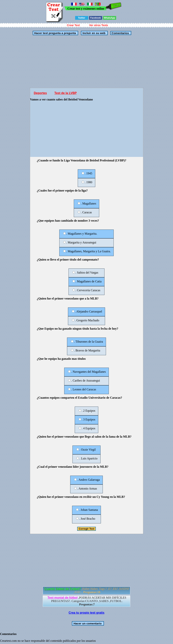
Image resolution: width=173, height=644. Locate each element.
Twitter (82, 18)
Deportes (40, 93)
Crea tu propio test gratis (86, 613)
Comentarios (120, 33)
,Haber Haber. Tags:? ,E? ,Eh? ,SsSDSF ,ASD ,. (87, 590)
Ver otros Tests (99, 25)
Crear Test (73, 25)
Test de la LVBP (66, 93)
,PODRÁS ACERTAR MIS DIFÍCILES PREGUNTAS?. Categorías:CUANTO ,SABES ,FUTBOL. (87, 601)
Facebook (95, 18)
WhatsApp (109, 18)
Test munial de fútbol (62, 598)
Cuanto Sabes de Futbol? (63, 589)
